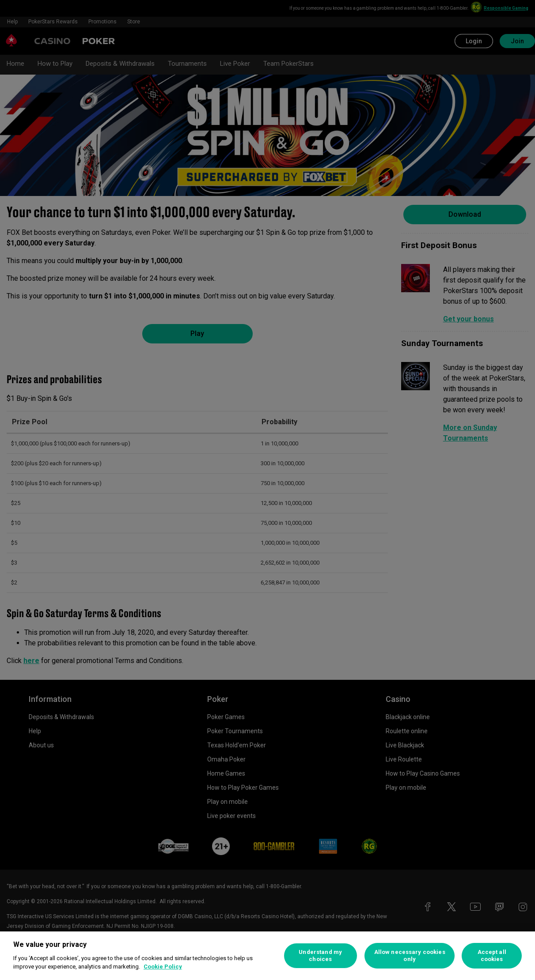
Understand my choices (320, 955)
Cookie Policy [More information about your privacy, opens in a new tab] (163, 967)
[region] (267, 956)
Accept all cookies (492, 955)
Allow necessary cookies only (410, 955)
